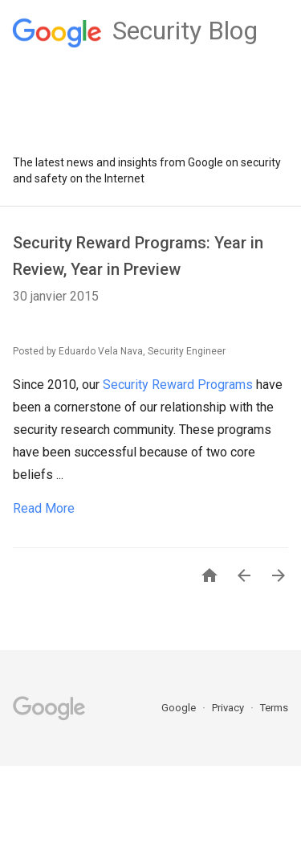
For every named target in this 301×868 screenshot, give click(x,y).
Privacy (229, 708)
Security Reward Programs (178, 385)
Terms (274, 708)
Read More (44, 508)
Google (180, 708)
